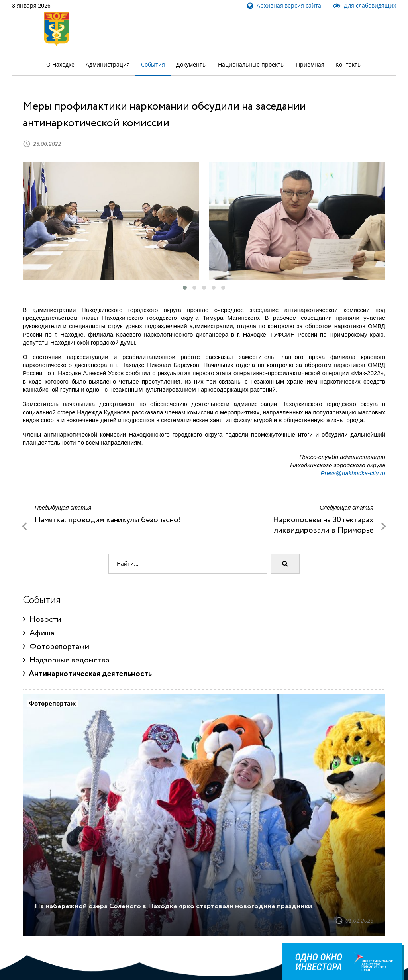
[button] (185, 288)
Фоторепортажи (56, 647)
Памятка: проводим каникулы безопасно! (108, 520)
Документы (191, 65)
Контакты (349, 65)
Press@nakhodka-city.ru (353, 473)
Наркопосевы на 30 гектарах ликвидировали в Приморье (323, 525)
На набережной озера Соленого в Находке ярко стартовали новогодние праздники (173, 906)
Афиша (38, 633)
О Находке (60, 65)
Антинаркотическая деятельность (87, 674)
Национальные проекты (251, 65)
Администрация (108, 65)
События (153, 65)
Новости (42, 620)
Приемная (310, 65)
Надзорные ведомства (66, 660)
